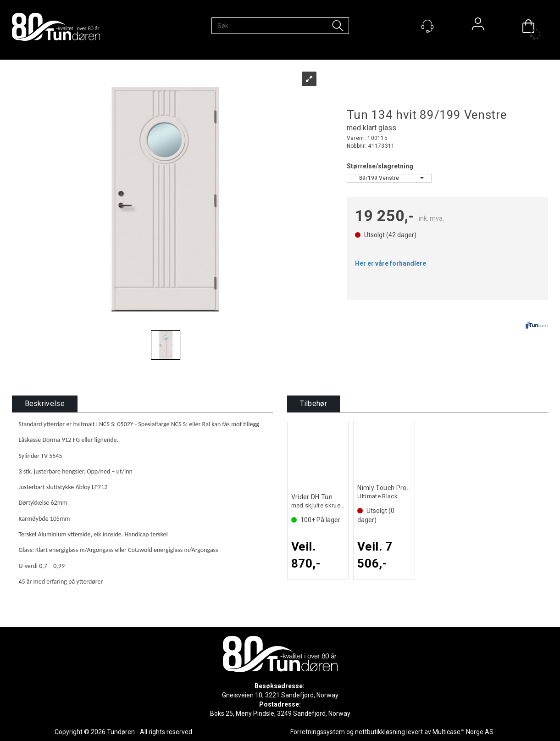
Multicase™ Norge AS (463, 732)
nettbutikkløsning (380, 732)
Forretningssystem (318, 732)
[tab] (45, 404)
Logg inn (478, 26)
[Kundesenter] (427, 26)
